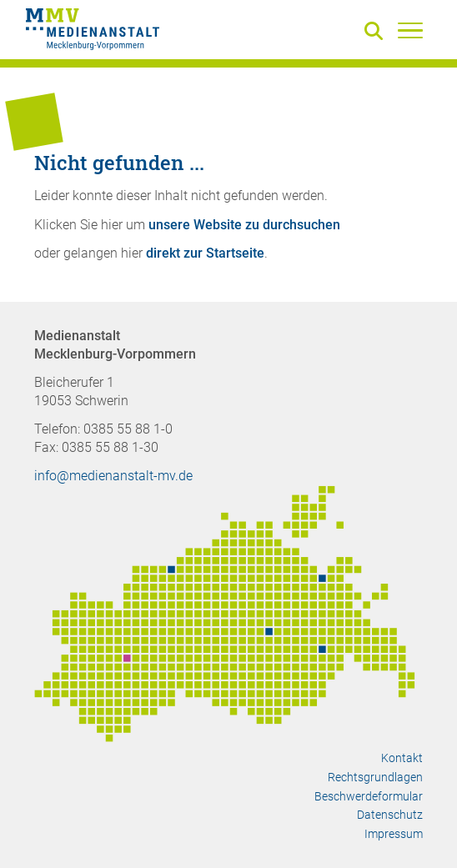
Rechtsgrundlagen (375, 777)
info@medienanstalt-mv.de (113, 476)
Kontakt (402, 758)
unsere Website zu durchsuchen (244, 225)
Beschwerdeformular (369, 796)
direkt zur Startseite (205, 253)
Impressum (394, 834)
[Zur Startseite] (93, 32)
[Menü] (410, 30)
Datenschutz (390, 815)
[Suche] (377, 32)
